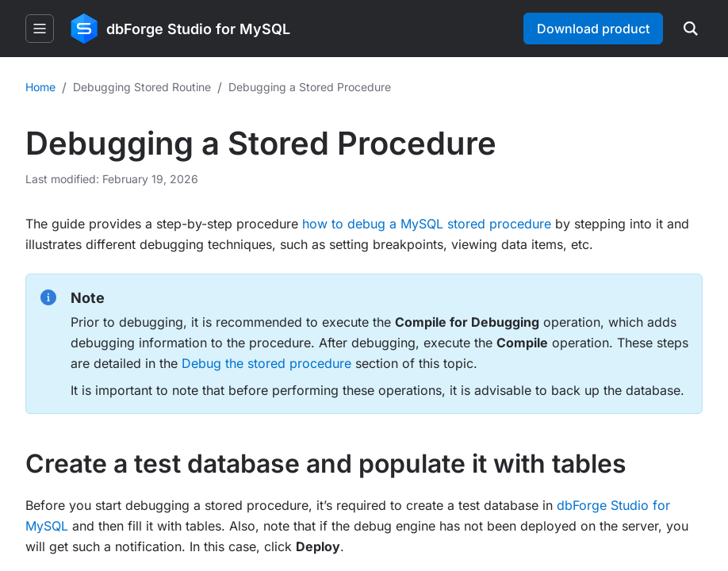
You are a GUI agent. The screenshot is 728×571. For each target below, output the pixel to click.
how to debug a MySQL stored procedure (427, 224)
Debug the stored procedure (266, 363)
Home (40, 87)
